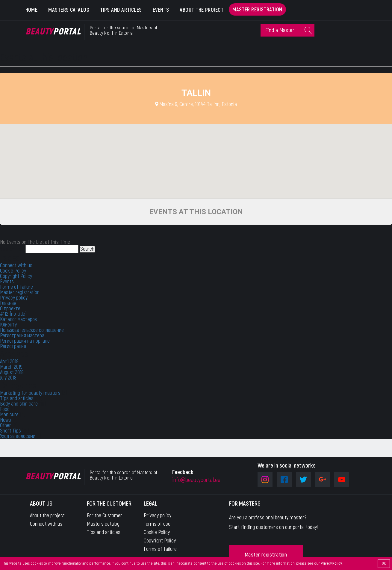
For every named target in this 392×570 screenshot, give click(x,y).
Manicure (9, 415)
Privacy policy (14, 298)
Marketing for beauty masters (30, 393)
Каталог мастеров (19, 319)
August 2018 (12, 372)
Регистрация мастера (22, 336)
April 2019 (9, 362)
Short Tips (10, 431)
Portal (53, 32)
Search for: (12, 249)
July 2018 (8, 378)
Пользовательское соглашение (32, 330)
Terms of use (157, 524)
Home (32, 10)
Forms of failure (16, 287)
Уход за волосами (18, 436)
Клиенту (8, 325)
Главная (8, 303)
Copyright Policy (16, 276)
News (6, 420)
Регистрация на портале (25, 341)
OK (384, 563)
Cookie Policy (13, 271)
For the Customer (105, 516)
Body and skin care (19, 404)
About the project (202, 10)
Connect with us (16, 266)
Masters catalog (69, 10)
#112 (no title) (13, 314)
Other (6, 425)
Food (5, 409)
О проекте (10, 309)
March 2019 (11, 367)
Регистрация (13, 346)
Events (161, 10)
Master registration (257, 10)
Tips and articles (121, 10)
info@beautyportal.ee (196, 480)
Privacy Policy (332, 563)
